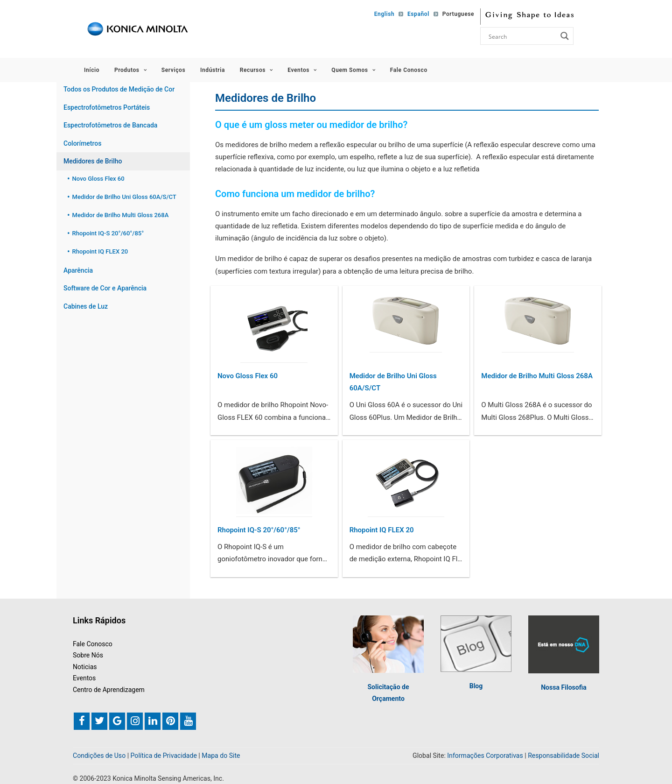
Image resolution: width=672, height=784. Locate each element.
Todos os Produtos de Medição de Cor (119, 89)
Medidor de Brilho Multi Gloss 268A (537, 376)
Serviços (173, 70)
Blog (476, 686)
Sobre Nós (88, 655)
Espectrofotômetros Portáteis (107, 107)
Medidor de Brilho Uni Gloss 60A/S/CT (393, 382)
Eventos (302, 70)
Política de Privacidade (164, 755)
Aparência (78, 270)
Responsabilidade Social (563, 755)
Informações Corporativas (485, 755)
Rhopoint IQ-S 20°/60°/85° (259, 530)
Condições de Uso (99, 755)
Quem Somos (353, 70)
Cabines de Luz (86, 306)
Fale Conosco (409, 70)
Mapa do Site (221, 755)
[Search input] (522, 36)
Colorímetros (82, 143)
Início (92, 70)
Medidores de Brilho (93, 161)
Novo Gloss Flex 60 (248, 376)
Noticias (85, 666)
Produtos (130, 70)
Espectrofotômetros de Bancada (110, 125)
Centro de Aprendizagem (109, 690)
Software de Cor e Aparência (105, 288)
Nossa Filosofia (564, 687)
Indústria (213, 70)
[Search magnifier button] (565, 36)
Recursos (256, 70)
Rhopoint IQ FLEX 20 (382, 530)
